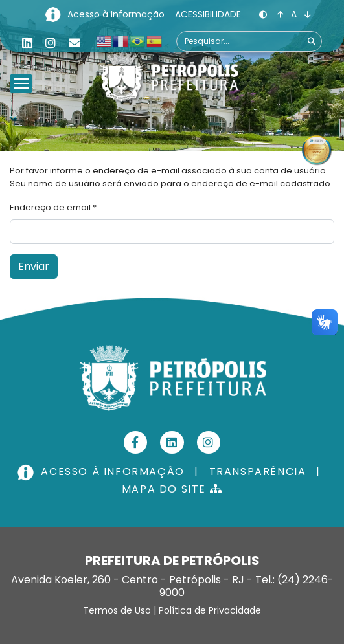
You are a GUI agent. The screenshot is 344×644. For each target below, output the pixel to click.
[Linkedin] (27, 43)
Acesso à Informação (117, 14)
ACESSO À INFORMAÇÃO (102, 472)
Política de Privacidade (210, 610)
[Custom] (75, 43)
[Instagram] (51, 43)
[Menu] (21, 67)
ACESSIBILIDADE (209, 14)
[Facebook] (136, 442)
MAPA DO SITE (172, 489)
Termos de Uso (117, 610)
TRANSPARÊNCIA (258, 472)
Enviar (34, 266)
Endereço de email (53, 207)
